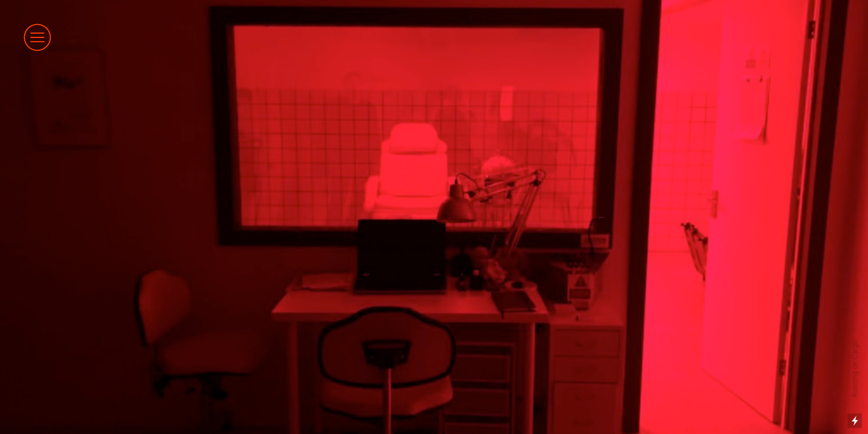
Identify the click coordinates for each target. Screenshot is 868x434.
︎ (37, 37)
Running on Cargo (855, 369)
